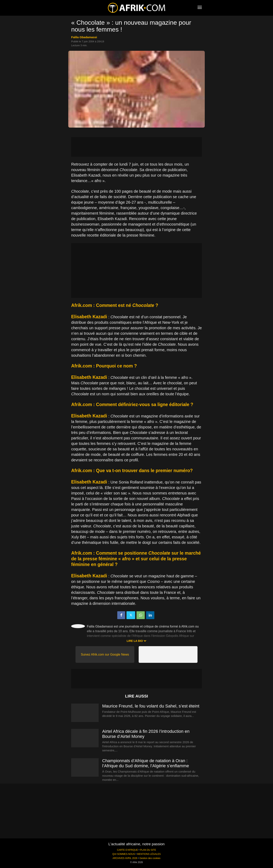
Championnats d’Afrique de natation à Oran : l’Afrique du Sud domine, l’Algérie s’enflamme (146, 763)
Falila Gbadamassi (84, 37)
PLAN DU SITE (148, 850)
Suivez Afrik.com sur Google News (105, 654)
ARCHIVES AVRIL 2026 (125, 858)
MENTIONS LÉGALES (149, 854)
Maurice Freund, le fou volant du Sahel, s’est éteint (151, 706)
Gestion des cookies (150, 858)
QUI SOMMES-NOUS (124, 854)
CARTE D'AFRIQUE (127, 850)
